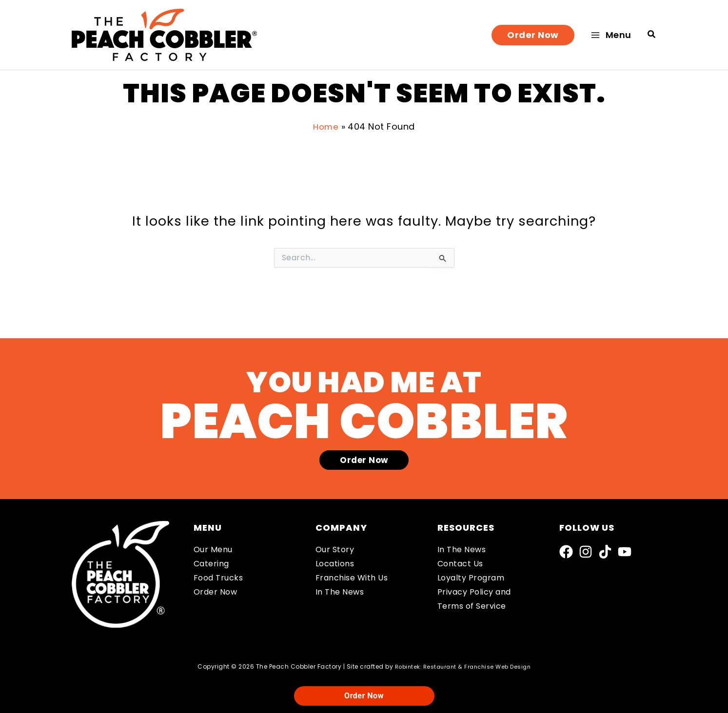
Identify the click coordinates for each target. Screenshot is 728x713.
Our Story (335, 550)
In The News (340, 592)
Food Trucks (218, 578)
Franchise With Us (352, 578)
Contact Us (460, 564)
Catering (211, 564)
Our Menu (213, 550)
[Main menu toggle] (611, 35)
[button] (533, 35)
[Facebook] (566, 552)
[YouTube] (625, 552)
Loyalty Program (471, 578)
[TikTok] (605, 552)
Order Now (216, 592)
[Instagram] (586, 552)
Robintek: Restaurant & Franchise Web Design (463, 667)
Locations (335, 564)
